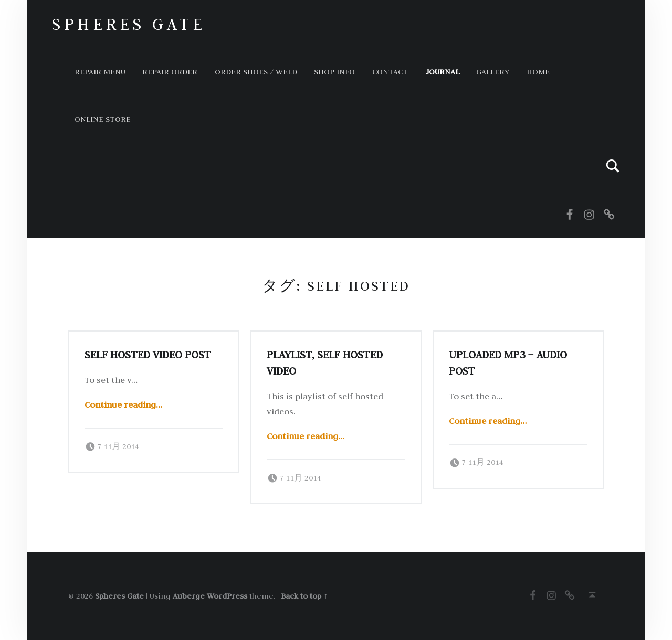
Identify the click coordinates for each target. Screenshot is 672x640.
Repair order (170, 72)
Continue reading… (123, 404)
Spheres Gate (128, 24)
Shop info (334, 72)
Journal (442, 72)
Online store (103, 119)
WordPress (227, 596)
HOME (538, 72)
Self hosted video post (148, 355)
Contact (390, 72)
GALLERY (493, 72)
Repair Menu (100, 72)
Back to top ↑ (304, 596)
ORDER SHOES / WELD (256, 72)
